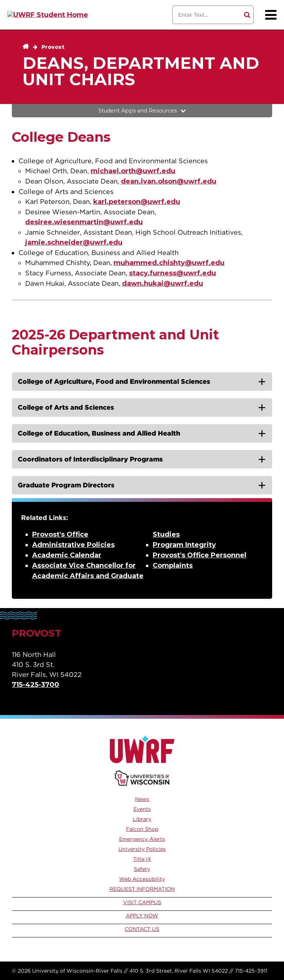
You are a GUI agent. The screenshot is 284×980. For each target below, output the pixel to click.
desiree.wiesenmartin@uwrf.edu (84, 222)
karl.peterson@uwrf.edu (137, 202)
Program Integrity (184, 545)
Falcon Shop (142, 829)
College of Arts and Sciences (66, 407)
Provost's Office (60, 534)
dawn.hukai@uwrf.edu (163, 283)
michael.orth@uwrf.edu (133, 171)
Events (142, 809)
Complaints (173, 565)
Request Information (142, 889)
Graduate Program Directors (66, 485)
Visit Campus (142, 902)
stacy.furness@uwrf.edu (173, 273)
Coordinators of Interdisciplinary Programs (90, 459)
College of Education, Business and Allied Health (99, 433)
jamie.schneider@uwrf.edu (74, 242)
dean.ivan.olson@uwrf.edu (169, 181)
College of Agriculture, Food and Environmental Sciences (114, 381)
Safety (142, 869)
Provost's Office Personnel (200, 555)
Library (142, 819)
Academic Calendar (67, 555)
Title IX (142, 859)
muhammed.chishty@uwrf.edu (169, 263)
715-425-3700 (35, 685)
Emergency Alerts (142, 839)
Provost (53, 47)
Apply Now (142, 916)
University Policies (142, 849)
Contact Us (142, 929)
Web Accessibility (142, 879)
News (142, 799)
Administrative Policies (73, 545)
